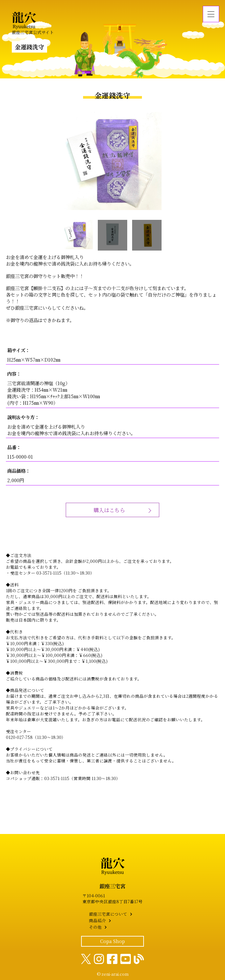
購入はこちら (109, 510)
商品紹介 (97, 921)
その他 (95, 927)
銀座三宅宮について (108, 914)
